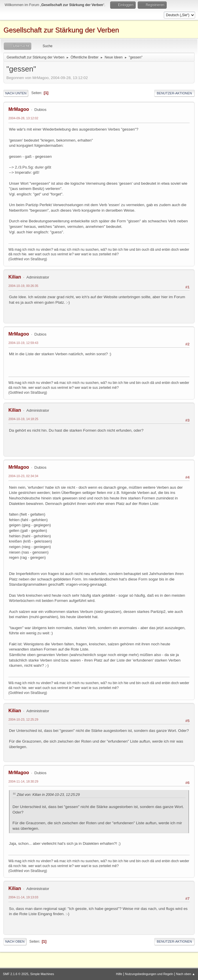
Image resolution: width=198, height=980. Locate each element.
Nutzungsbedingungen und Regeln (149, 974)
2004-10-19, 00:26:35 (23, 286)
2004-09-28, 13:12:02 (23, 118)
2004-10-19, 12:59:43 (23, 343)
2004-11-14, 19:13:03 (23, 897)
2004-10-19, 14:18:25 (23, 419)
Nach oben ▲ (186, 974)
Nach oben (15, 941)
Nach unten (16, 93)
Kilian (15, 277)
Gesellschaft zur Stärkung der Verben (61, 30)
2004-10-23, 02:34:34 (23, 476)
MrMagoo (19, 109)
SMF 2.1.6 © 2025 (16, 974)
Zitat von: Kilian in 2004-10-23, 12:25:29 (48, 795)
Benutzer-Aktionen (174, 93)
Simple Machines (42, 974)
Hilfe (119, 974)
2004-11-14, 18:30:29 (23, 781)
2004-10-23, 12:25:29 (23, 719)
